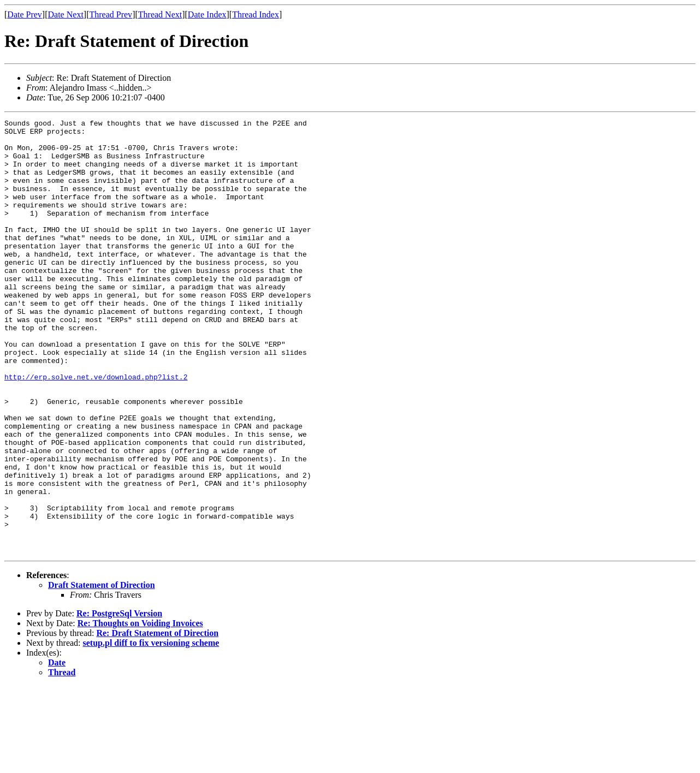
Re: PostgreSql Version (119, 700)
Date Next (66, 14)
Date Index (207, 14)
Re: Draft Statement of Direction (157, 720)
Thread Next (160, 14)
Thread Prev (111, 14)
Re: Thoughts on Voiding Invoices (140, 710)
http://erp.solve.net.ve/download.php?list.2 (96, 429)
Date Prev (25, 14)
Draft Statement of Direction (102, 672)
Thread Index (256, 14)
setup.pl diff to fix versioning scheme (151, 730)
